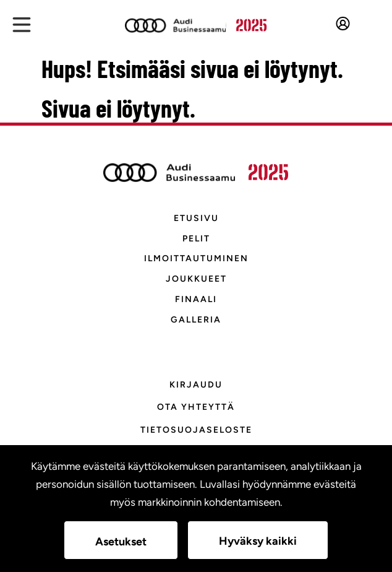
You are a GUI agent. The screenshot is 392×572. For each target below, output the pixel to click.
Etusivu (196, 218)
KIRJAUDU (196, 385)
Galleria (196, 320)
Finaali (196, 299)
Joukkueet (196, 279)
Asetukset (121, 542)
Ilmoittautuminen (196, 258)
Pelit (196, 239)
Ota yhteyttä (196, 407)
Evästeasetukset (196, 453)
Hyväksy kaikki (258, 541)
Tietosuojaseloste (196, 430)
